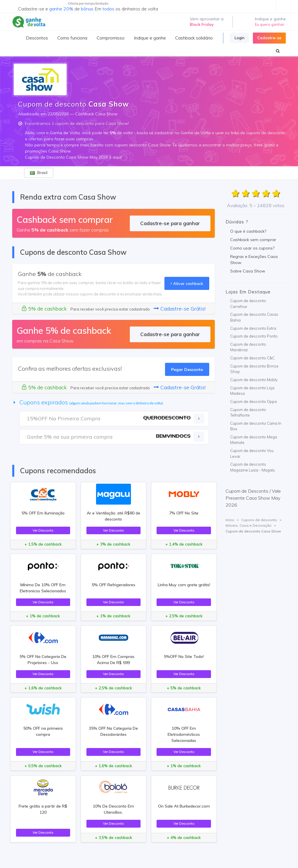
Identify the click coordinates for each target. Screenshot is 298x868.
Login (240, 38)
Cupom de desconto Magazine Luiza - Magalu (252, 467)
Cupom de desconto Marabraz (248, 347)
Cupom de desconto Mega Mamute (254, 440)
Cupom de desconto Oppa (253, 401)
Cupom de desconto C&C (252, 358)
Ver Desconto (43, 530)
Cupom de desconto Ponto (254, 336)
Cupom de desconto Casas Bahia (254, 317)
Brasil (39, 173)
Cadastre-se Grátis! (180, 309)
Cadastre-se (269, 38)
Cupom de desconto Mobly (254, 380)
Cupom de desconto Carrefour (248, 304)
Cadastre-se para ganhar (170, 223)
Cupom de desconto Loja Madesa (252, 391)
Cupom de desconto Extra (253, 328)
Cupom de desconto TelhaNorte (248, 413)
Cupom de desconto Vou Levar (252, 453)
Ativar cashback (187, 283)
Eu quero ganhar (270, 24)
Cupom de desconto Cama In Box (256, 426)
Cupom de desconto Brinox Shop (254, 369)
